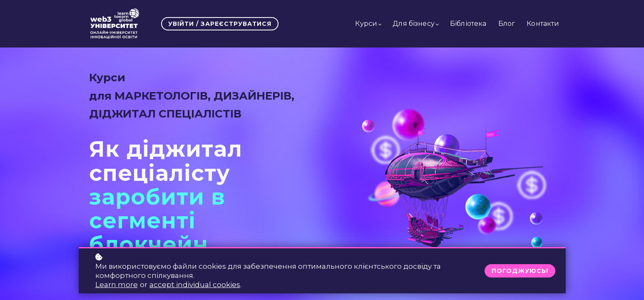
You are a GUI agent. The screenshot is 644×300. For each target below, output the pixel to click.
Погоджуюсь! (520, 271)
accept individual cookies (195, 285)
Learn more (117, 285)
